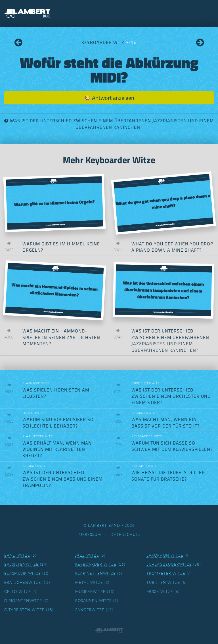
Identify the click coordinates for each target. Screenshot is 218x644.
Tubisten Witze (163, 582)
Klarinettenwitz (38, 436)
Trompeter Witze (166, 573)
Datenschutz (126, 534)
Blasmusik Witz (36, 383)
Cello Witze (18, 592)
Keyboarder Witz (109, 42)
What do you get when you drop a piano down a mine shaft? (172, 247)
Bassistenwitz (144, 413)
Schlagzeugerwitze (169, 564)
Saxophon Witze (165, 555)
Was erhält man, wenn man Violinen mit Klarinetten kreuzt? (57, 449)
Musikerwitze (90, 592)
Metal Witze (89, 582)
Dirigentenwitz (146, 383)
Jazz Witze (87, 555)
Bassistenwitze (21, 564)
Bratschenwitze (23, 582)
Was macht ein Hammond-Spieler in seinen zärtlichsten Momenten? (61, 337)
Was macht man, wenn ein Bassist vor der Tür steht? (165, 422)
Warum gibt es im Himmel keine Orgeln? (61, 247)
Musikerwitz (33, 413)
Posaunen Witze (94, 601)
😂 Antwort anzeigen (109, 98)
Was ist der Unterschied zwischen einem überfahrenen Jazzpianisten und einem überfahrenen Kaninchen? (112, 124)
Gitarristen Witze (24, 610)
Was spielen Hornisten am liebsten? (56, 393)
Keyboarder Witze (96, 564)
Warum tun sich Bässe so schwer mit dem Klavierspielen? (172, 446)
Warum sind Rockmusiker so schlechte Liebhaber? (58, 422)
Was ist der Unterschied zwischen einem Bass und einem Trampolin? (62, 479)
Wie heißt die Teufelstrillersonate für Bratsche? (168, 475)
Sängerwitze (90, 610)
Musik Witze (160, 592)
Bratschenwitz (145, 466)
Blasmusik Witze (23, 573)
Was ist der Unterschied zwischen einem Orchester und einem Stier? (171, 396)
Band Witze (17, 555)
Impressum (89, 534)
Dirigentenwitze (23, 601)
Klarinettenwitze (96, 573)
